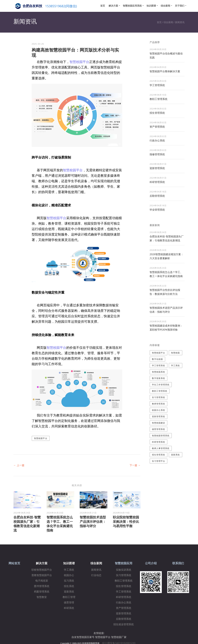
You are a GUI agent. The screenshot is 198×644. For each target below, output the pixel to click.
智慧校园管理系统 (161, 435)
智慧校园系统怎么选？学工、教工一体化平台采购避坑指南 (60, 524)
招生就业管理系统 (124, 624)
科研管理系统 (157, 182)
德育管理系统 (159, 429)
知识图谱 (151, 6)
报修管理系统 (157, 154)
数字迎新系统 (159, 378)
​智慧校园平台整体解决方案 (165, 71)
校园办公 (69, 575)
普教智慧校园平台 (42, 575)
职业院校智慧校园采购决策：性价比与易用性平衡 (126, 521)
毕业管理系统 (157, 210)
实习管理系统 (159, 397)
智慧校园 (175, 353)
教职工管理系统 (159, 99)
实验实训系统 (124, 570)
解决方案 (113, 6)
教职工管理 (69, 597)
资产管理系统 (157, 127)
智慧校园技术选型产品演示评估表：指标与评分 (93, 521)
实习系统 (69, 581)
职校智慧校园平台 (42, 570)
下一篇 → (135, 465)
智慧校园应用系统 (132, 6)
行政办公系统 (157, 140)
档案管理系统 (42, 592)
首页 (103, 6)
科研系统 (69, 608)
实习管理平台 (159, 461)
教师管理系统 (159, 404)
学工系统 (175, 365)
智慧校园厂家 (119, 637)
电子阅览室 (42, 581)
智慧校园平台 (79, 62)
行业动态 (96, 575)
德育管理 (69, 603)
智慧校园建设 (159, 423)
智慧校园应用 (124, 563)
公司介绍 (151, 563)
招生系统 (69, 586)
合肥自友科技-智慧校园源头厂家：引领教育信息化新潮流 (27, 524)
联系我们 (178, 563)
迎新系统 (175, 455)
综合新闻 (165, 6)
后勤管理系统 (157, 196)
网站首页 (14, 563)
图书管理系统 (42, 586)
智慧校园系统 (159, 372)
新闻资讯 (180, 22)
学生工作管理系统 (161, 385)
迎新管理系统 (157, 168)
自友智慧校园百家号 (83, 637)
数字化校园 (158, 359)
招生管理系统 (157, 113)
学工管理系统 (157, 85)
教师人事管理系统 (161, 448)
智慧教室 (42, 597)
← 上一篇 (19, 465)
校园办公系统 (159, 410)
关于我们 (180, 6)
